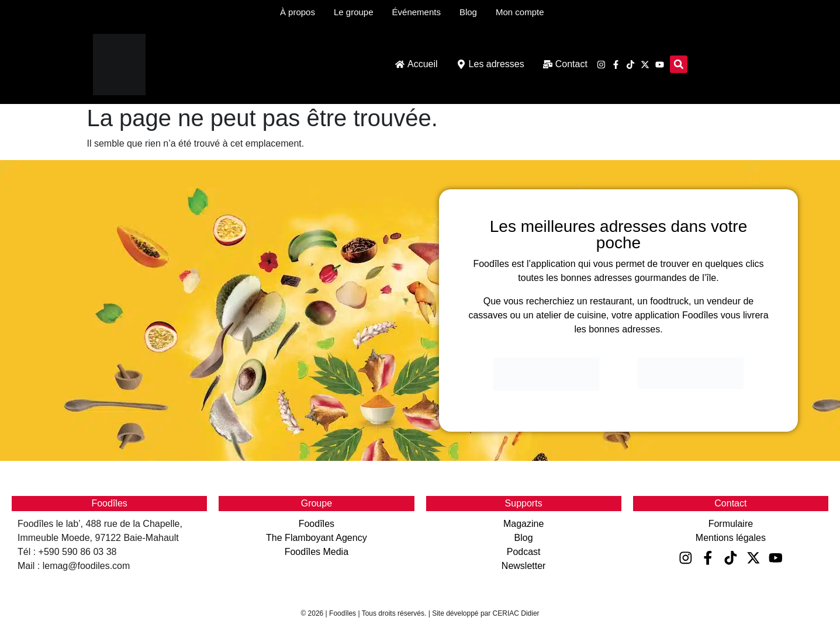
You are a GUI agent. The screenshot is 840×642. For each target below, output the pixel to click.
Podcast (524, 552)
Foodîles (317, 524)
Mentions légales (731, 538)
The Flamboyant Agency (317, 538)
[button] (679, 64)
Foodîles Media (317, 552)
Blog (524, 538)
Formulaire (731, 524)
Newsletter (524, 566)
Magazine (523, 524)
